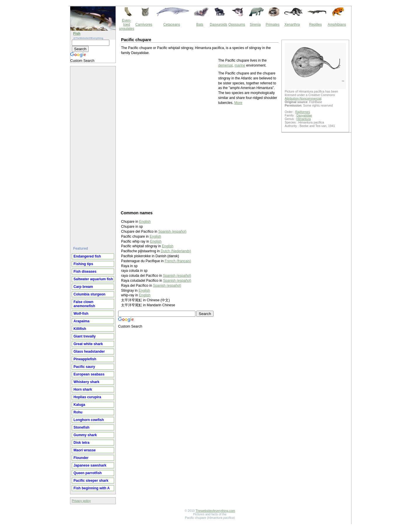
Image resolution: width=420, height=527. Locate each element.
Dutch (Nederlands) (176, 251)
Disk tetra (82, 443)
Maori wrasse (85, 450)
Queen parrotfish (88, 473)
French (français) (178, 261)
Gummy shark (85, 435)
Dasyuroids (218, 25)
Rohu (78, 412)
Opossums (237, 25)
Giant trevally (85, 336)
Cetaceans (172, 25)
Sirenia (255, 25)
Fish (77, 34)
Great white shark (88, 344)
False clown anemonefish (84, 304)
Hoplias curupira (87, 397)
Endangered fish (87, 256)
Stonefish (82, 427)
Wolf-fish (81, 314)
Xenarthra (292, 25)
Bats (200, 25)
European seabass (89, 374)
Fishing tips (83, 264)
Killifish (80, 329)
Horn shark (83, 389)
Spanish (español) (177, 276)
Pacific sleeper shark (91, 481)
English (156, 241)
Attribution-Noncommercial (303, 98)
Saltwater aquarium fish (93, 279)
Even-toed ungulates (127, 25)
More (238, 103)
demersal (225, 65)
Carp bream (83, 287)
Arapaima (82, 321)
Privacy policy (81, 501)
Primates (273, 25)
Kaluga (79, 405)
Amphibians (337, 25)
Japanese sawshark (90, 465)
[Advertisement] (94, 154)
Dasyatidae (304, 115)
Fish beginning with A (92, 488)
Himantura (303, 119)
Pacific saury (84, 367)
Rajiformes (303, 112)
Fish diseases (85, 272)
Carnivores (144, 25)
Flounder (81, 458)
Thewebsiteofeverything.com (215, 511)
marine (240, 65)
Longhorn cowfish (89, 420)
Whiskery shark (86, 382)
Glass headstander (89, 352)
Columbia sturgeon (89, 294)
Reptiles (315, 25)
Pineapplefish (85, 359)
